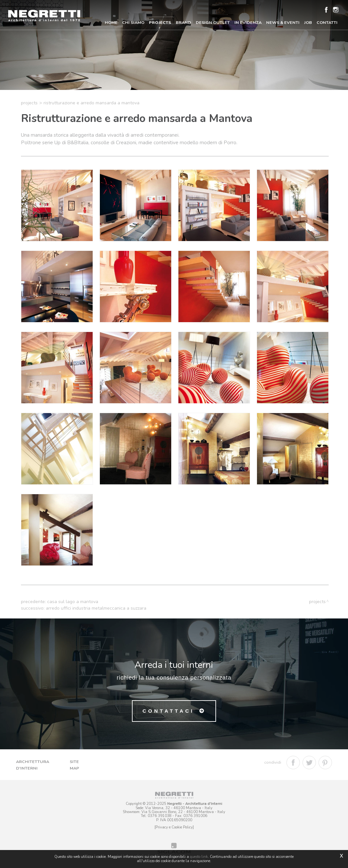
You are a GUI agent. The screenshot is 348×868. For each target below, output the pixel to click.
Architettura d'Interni (33, 765)
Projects (160, 22)
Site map (74, 765)
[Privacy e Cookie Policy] (174, 827)
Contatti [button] (327, 22)
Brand (183, 22)
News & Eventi (283, 22)
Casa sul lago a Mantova (73, 602)
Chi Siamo (133, 22)
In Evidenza (248, 22)
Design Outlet (213, 22)
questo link (199, 857)
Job (308, 22)
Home (111, 22)
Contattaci (168, 711)
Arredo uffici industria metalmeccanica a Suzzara (96, 608)
